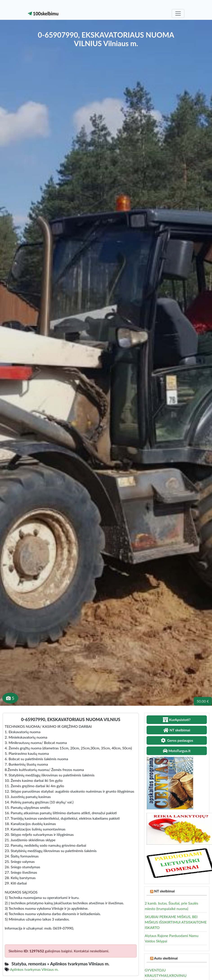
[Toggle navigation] (178, 14)
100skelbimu (43, 14)
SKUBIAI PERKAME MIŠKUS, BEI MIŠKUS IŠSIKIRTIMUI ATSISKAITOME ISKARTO (176, 922)
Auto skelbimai (166, 958)
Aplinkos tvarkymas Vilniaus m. (34, 969)
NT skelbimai (165, 891)
